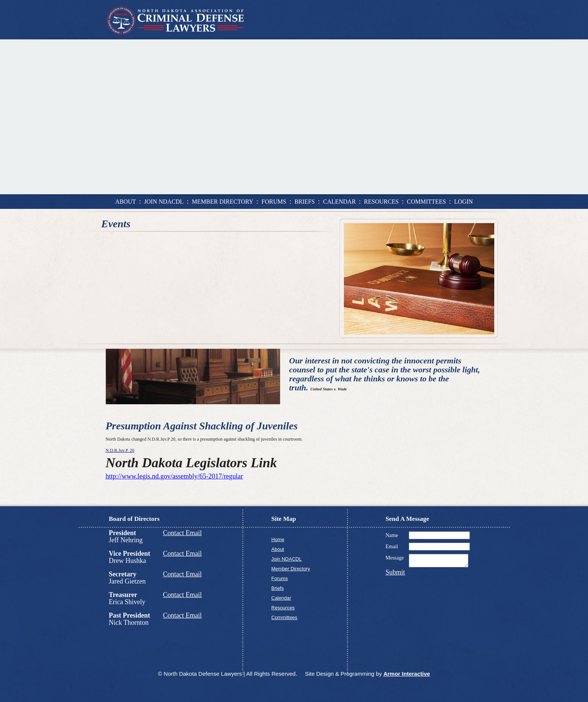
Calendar (281, 598)
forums (274, 202)
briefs (304, 202)
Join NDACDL (287, 559)
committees (426, 202)
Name (392, 535)
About (278, 549)
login (463, 202)
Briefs (278, 588)
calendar (339, 202)
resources (381, 202)
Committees (284, 617)
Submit (395, 574)
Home (278, 539)
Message (395, 558)
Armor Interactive (406, 674)
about (125, 202)
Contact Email (182, 533)
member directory (223, 202)
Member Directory (291, 569)
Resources (283, 608)
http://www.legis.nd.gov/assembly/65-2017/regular (174, 476)
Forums (280, 578)
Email (392, 547)
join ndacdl (164, 202)
